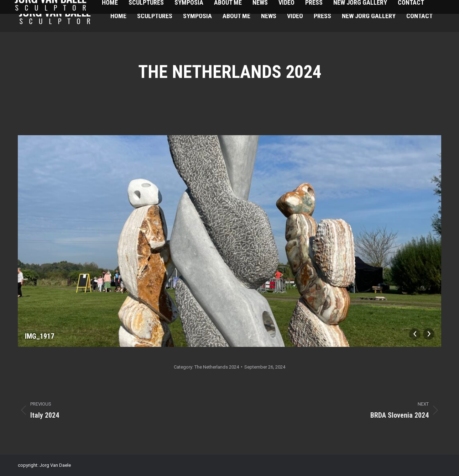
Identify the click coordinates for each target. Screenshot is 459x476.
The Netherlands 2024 (217, 367)
